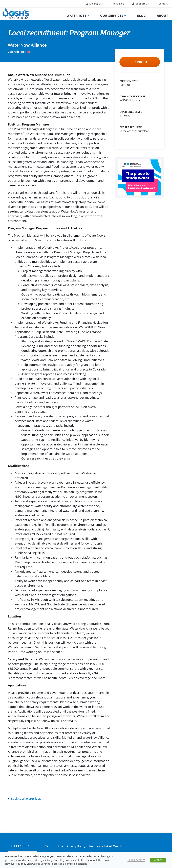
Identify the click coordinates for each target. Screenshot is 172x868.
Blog (141, 16)
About (163, 16)
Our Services (112, 16)
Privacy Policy (76, 846)
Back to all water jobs (24, 799)
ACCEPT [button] (158, 860)
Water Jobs (77, 16)
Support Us (140, 4)
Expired (140, 62)
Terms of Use (54, 846)
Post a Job (117, 4)
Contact (162, 4)
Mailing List (94, 4)
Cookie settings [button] (136, 860)
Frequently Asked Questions (108, 846)
